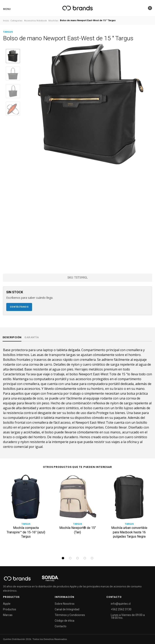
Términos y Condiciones (70, 615)
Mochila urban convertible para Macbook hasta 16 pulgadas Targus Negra (129, 532)
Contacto (61, 626)
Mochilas (53, 21)
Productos (10, 609)
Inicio (6, 21)
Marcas (8, 615)
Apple (7, 604)
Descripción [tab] (12, 337)
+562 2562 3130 (121, 609)
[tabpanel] (26, 514)
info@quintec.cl (121, 604)
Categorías (16, 21)
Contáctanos (19, 307)
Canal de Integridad (67, 609)
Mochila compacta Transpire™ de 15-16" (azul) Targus (26, 532)
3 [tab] (77, 558)
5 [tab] (92, 558)
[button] (7, 9)
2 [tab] (70, 558)
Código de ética (64, 621)
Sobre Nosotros (65, 604)
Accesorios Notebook (35, 21)
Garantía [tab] (32, 337)
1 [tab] (63, 558)
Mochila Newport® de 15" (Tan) (78, 530)
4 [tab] (85, 558)
